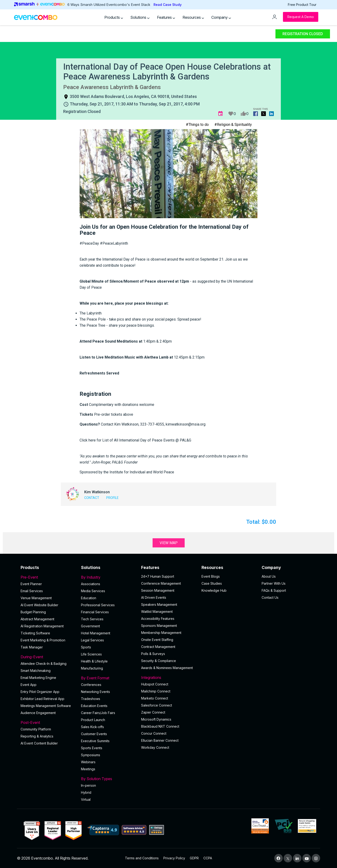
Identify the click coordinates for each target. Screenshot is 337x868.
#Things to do (197, 125)
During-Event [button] (48, 657)
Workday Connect (155, 747)
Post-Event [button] (48, 722)
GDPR (194, 858)
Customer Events (94, 734)
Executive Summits (95, 741)
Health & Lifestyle (94, 661)
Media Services (93, 591)
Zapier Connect (153, 712)
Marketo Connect (155, 698)
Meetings (88, 769)
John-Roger (101, 462)
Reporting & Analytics (37, 736)
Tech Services (92, 619)
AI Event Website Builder (39, 605)
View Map (169, 543)
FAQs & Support (274, 590)
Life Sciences (91, 654)
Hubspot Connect (155, 684)
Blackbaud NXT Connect (160, 726)
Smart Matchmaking (36, 671)
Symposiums (91, 755)
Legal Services (92, 640)
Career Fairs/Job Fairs (98, 713)
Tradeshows (91, 699)
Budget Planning (33, 612)
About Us (269, 576)
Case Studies (212, 583)
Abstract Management (37, 619)
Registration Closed (303, 34)
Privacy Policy (174, 858)
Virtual (86, 799)
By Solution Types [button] (108, 779)
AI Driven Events (154, 597)
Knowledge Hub (214, 590)
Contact (92, 498)
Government (90, 626)
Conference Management (161, 583)
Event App (29, 685)
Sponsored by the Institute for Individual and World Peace (127, 472)
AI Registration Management (42, 626)
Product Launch (93, 720)
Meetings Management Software (46, 706)
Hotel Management (96, 633)
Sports (86, 647)
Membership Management (161, 633)
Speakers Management (159, 604)
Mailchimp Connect (156, 691)
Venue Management (36, 598)
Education (89, 598)
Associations (91, 584)
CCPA (208, 858)
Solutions (140, 17)
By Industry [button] (108, 577)
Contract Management (158, 647)
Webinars (88, 762)
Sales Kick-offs (92, 727)
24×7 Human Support (158, 576)
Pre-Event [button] (48, 577)
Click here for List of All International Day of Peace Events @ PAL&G (135, 440)
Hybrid (86, 792)
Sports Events (92, 748)
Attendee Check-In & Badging (44, 664)
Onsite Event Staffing (157, 640)
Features (166, 17)
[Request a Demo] (301, 17)
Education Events (94, 706)
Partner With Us (274, 583)
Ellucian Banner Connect (160, 740)
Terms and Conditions (142, 858)
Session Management (158, 590)
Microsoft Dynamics (156, 719)
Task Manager (32, 647)
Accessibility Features (158, 619)
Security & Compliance (159, 661)
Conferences (91, 685)
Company (221, 17)
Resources (193, 17)
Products (114, 17)
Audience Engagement (38, 713)
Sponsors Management (159, 626)
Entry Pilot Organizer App (40, 692)
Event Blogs (211, 576)
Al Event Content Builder (39, 743)
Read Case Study (168, 5)
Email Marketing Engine (38, 678)
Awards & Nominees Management (167, 668)
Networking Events (95, 692)
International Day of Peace (124, 259)
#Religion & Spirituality (233, 125)
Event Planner (31, 584)
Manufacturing (92, 668)
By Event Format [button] (108, 678)
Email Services (32, 591)
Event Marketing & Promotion (43, 640)
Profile (112, 498)
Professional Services (98, 605)
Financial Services (95, 612)
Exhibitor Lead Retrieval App (42, 699)
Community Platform (36, 729)
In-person (88, 785)
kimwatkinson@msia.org (186, 424)
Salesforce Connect (157, 705)
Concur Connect (154, 733)
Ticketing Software (35, 633)
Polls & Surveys (153, 654)
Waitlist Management (157, 612)
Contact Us (270, 597)
